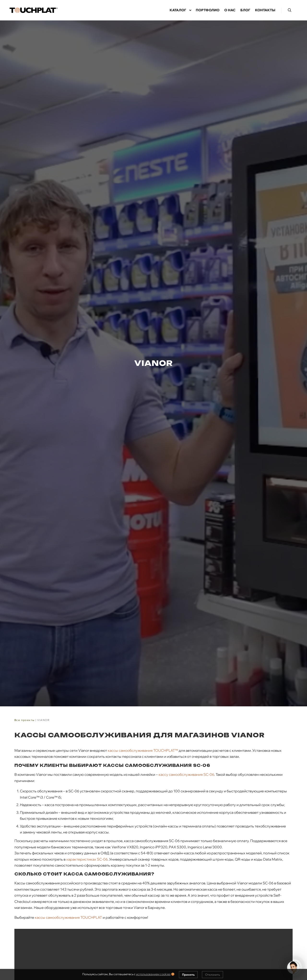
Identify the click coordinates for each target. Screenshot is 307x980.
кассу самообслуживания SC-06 (186, 774)
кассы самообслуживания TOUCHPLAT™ (143, 750)
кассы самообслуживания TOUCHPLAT (68, 917)
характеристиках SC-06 (87, 859)
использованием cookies (153, 974)
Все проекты (24, 720)
